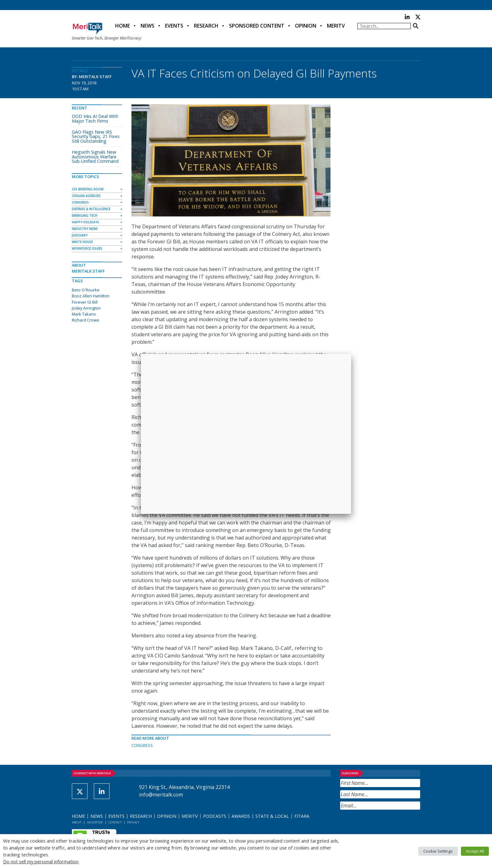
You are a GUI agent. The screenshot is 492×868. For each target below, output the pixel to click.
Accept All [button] (475, 851)
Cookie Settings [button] (438, 851)
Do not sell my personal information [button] (41, 861)
